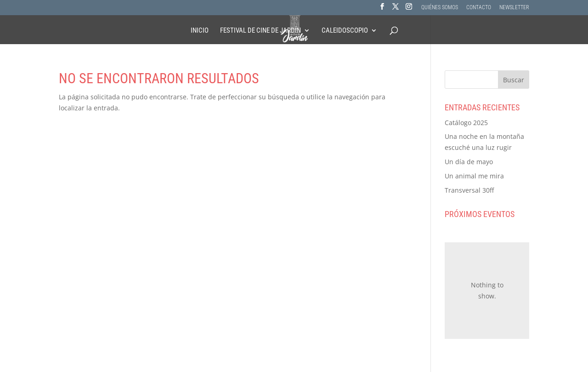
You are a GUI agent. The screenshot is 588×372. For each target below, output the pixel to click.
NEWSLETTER (514, 8)
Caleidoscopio (345, 31)
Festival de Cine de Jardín (260, 31)
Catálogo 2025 (466, 123)
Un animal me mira (474, 176)
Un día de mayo (469, 162)
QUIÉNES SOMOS (440, 8)
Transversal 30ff (469, 190)
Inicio (200, 31)
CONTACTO (479, 8)
